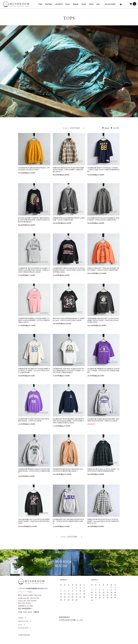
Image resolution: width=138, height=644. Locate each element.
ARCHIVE (59, 4)
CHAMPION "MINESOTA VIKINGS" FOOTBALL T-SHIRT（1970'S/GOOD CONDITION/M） (103, 371)
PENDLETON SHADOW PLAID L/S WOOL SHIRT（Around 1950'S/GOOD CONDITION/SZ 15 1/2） (103, 521)
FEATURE (49, 4)
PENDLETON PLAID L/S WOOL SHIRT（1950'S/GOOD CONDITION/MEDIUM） (103, 470)
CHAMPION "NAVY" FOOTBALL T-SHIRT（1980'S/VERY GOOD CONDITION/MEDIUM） (103, 170)
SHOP (91, 4)
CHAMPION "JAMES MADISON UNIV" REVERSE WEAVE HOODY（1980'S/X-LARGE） (103, 420)
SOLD (68, 4)
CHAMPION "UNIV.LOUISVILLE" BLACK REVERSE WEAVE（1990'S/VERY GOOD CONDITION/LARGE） (69, 270)
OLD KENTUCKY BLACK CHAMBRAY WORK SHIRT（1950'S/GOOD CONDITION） (103, 219)
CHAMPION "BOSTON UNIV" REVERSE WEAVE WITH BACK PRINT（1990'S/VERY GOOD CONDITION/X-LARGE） (69, 421)
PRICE (107, 128)
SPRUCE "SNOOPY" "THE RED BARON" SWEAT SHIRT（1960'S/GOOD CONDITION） (103, 269)
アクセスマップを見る (25, 592)
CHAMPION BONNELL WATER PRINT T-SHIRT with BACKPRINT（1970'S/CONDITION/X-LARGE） (34, 320)
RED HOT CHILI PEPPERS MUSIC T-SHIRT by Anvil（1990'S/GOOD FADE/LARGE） (69, 319)
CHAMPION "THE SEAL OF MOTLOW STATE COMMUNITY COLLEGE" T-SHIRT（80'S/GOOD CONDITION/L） (69, 371)
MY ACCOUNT (110, 4)
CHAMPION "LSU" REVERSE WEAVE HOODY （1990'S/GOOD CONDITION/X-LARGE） (68, 521)
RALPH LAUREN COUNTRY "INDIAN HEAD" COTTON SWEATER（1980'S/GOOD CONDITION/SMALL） (34, 220)
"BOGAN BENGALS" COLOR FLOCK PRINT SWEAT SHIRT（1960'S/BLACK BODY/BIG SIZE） (34, 521)
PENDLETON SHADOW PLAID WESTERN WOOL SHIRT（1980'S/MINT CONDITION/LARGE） (68, 170)
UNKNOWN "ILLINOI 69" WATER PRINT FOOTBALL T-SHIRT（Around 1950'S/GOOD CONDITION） (34, 371)
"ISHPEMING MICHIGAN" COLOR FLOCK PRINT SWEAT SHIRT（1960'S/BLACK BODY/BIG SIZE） (103, 320)
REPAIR (76, 4)
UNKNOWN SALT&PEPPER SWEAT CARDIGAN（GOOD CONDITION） (69, 219)
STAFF (84, 4)
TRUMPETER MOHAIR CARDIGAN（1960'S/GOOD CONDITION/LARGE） (68, 470)
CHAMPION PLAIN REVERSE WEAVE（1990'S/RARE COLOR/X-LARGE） (34, 169)
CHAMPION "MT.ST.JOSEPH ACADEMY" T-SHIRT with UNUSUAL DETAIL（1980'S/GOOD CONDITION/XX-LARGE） (34, 270)
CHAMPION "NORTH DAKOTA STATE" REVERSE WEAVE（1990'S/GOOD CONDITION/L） (34, 471)
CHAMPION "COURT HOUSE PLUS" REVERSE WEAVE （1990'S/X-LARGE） (34, 420)
